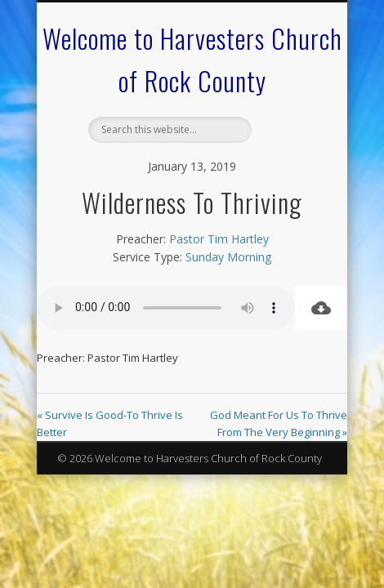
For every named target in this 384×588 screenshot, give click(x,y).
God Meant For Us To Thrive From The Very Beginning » (279, 423)
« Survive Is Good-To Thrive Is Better (110, 423)
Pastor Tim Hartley (219, 239)
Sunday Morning (228, 257)
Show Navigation (288, 146)
